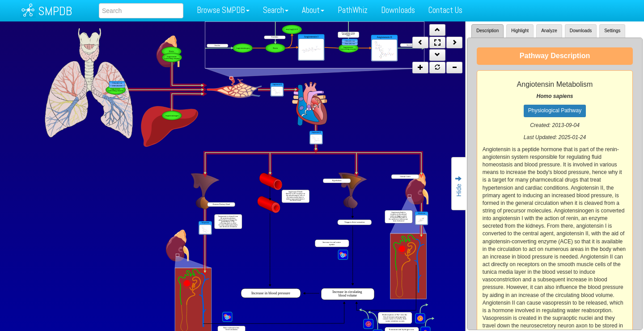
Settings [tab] (612, 31)
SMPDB (55, 11)
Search (276, 10)
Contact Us (445, 10)
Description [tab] (487, 31)
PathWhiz (353, 10)
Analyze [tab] (549, 31)
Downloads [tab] (581, 31)
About (313, 10)
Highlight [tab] (520, 31)
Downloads (398, 10)
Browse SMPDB (223, 10)
